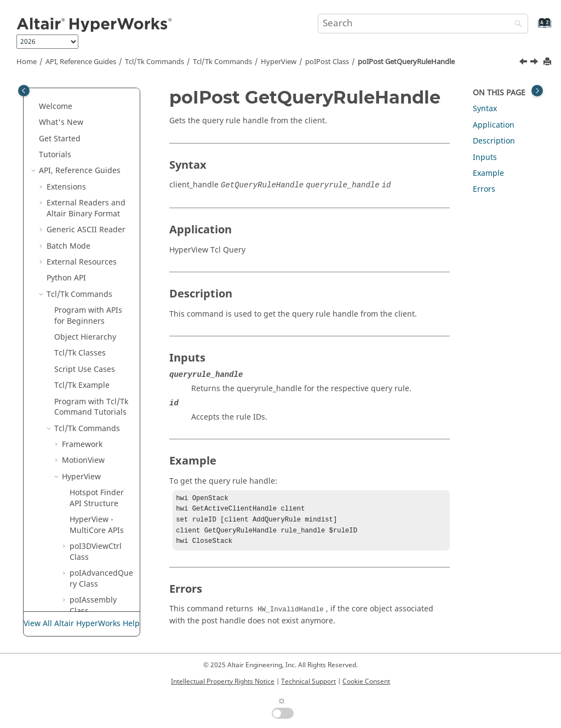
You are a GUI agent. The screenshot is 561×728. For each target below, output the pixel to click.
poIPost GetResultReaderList (104, 603)
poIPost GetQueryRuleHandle (406, 62)
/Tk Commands (222, 62)
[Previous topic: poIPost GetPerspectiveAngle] (524, 63)
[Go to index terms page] (533, 28)
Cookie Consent (366, 681)
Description (494, 141)
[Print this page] (548, 62)
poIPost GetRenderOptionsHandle (105, 351)
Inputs (485, 157)
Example (488, 173)
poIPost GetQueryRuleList (105, 276)
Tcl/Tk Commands (154, 62)
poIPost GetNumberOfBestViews (103, 125)
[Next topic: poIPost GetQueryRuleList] (535, 63)
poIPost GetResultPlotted (103, 566)
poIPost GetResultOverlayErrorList (105, 490)
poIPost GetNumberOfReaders (103, 163)
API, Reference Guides (81, 62)
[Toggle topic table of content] (537, 91)
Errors (484, 189)
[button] (73, 88)
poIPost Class (327, 62)
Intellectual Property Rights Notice (223, 681)
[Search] (516, 24)
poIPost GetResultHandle (105, 388)
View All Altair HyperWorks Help (82, 624)
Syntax (485, 109)
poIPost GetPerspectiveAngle (105, 200)
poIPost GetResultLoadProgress (104, 453)
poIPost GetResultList (101, 421)
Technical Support (308, 681)
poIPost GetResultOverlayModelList (105, 528)
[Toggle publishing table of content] (24, 91)
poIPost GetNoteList (99, 93)
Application (494, 125)
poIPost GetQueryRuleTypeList (105, 313)
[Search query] (423, 24)
